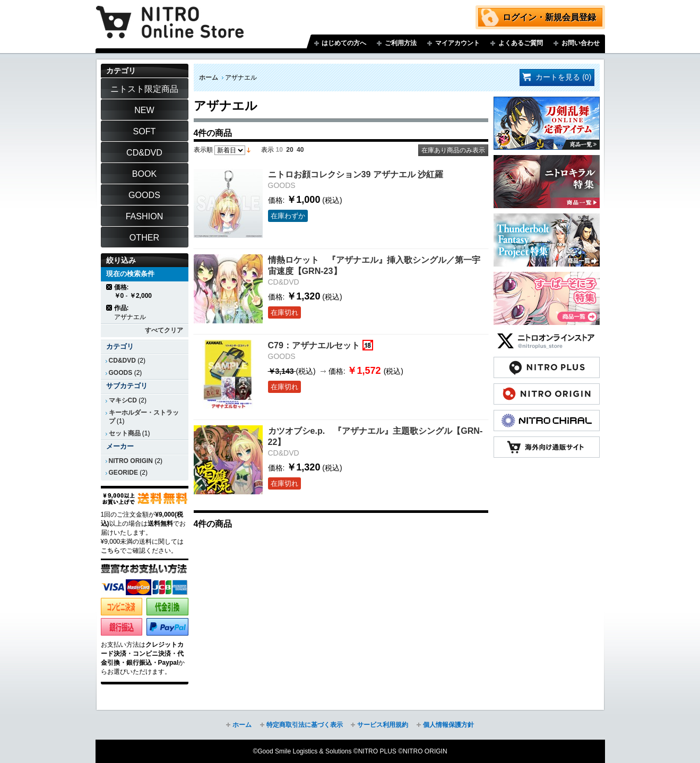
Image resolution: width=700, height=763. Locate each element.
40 (300, 150)
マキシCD (123, 400)
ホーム (209, 78)
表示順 (203, 150)
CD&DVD (122, 361)
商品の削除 (110, 287)
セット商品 (125, 433)
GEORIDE (124, 473)
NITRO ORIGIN (131, 461)
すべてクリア (164, 330)
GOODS (121, 373)
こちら (110, 551)
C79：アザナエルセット (314, 345)
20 (289, 150)
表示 (267, 150)
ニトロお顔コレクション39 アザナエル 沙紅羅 (356, 174)
